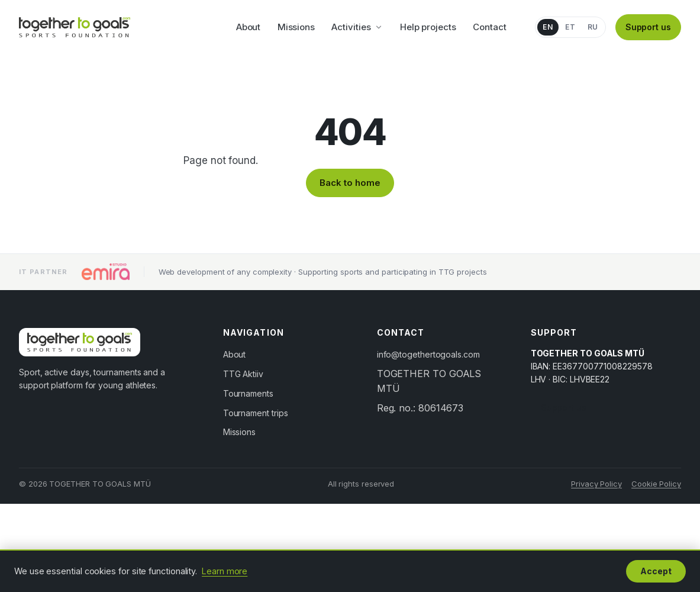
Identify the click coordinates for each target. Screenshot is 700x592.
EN (548, 27)
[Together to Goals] (75, 27)
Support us (648, 27)
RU (593, 27)
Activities (357, 27)
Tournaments (248, 393)
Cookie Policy (656, 484)
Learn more (225, 571)
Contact (489, 27)
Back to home (350, 183)
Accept (656, 571)
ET (570, 27)
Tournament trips (256, 413)
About (249, 27)
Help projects (428, 27)
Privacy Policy (596, 484)
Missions (296, 27)
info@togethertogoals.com (428, 354)
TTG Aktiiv (243, 374)
